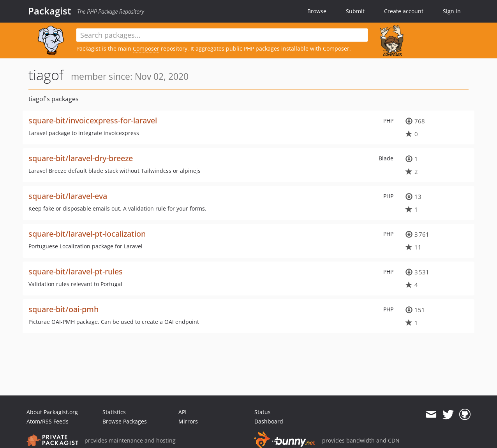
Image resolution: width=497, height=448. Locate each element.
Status (263, 412)
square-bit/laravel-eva (68, 196)
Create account (404, 11)
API (182, 412)
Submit (355, 11)
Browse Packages (125, 421)
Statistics (114, 412)
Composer (146, 48)
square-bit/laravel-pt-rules (76, 271)
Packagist (50, 11)
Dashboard (269, 421)
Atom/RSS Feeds (48, 421)
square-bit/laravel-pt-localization (87, 234)
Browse (317, 11)
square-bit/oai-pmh (63, 309)
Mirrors (188, 421)
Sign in (452, 11)
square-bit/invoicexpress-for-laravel (93, 120)
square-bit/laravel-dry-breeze (81, 158)
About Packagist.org (52, 412)
